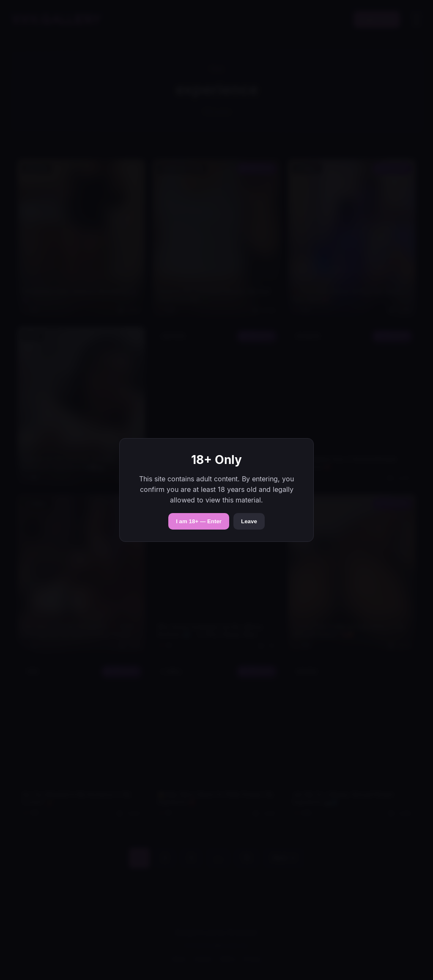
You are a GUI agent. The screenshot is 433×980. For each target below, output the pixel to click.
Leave (249, 521)
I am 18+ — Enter (199, 521)
